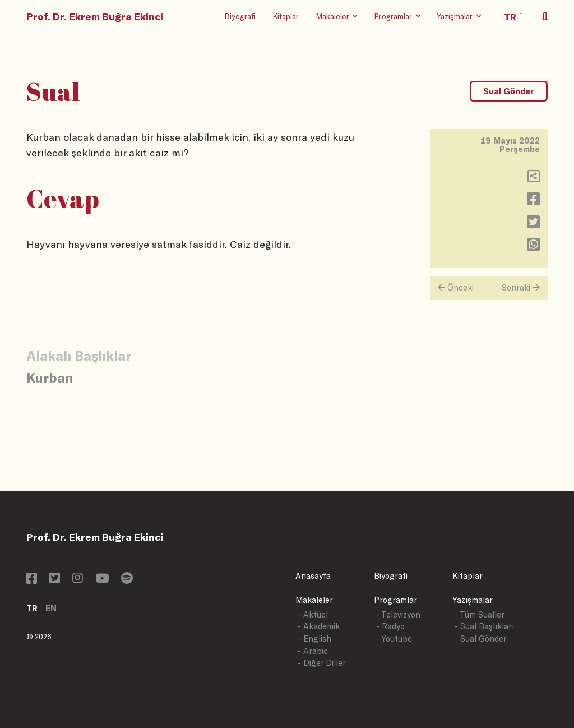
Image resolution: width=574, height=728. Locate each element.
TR (32, 608)
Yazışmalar (473, 600)
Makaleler (314, 600)
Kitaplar (286, 16)
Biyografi (240, 16)
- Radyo (390, 626)
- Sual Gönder (481, 639)
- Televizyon (398, 614)
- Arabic (313, 651)
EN (51, 608)
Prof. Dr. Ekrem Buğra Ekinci (95, 16)
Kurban (50, 377)
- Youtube (394, 639)
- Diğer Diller (322, 663)
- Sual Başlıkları (484, 626)
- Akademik (319, 626)
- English (314, 639)
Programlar (395, 600)
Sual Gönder (508, 91)
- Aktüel (313, 614)
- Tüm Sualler (480, 614)
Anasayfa (313, 576)
